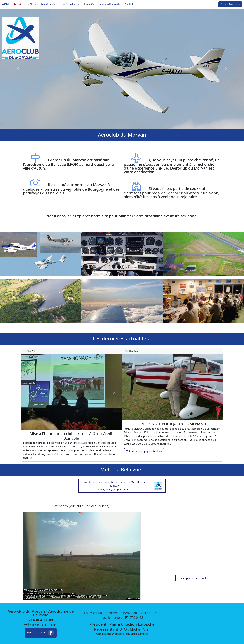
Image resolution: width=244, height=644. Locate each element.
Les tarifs (89, 4)
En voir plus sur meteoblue (193, 578)
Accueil (18, 4)
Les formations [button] (69, 4)
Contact (129, 4)
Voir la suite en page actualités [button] (144, 451)
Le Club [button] (30, 4)
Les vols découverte (109, 4)
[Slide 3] (170, 408)
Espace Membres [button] (230, 4)
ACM (5, 4)
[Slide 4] (175, 408)
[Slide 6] (186, 408)
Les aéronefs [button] (48, 4)
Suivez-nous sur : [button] (41, 633)
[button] (122, 486)
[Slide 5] (181, 408)
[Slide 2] (164, 408)
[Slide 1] (158, 408)
